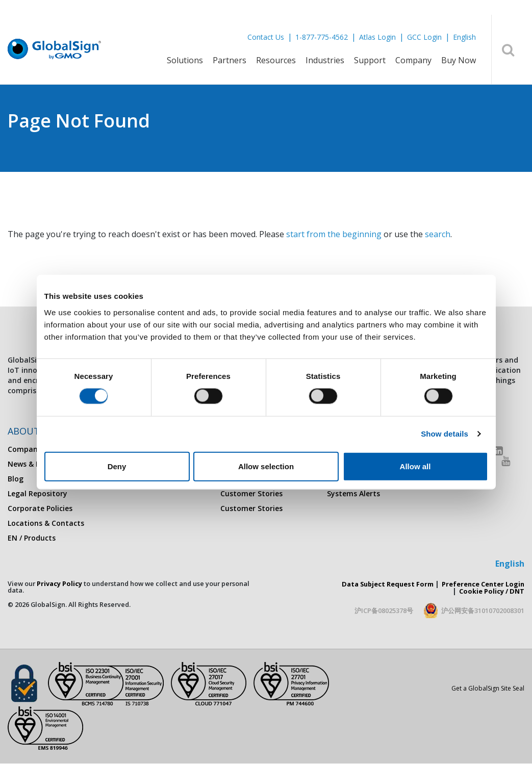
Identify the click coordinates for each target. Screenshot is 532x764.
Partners (230, 60)
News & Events (33, 464)
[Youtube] (506, 461)
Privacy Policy (59, 583)
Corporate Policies (40, 508)
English (464, 37)
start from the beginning (334, 234)
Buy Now (459, 60)
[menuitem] (185, 67)
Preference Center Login (483, 584)
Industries (325, 60)
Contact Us (266, 37)
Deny (117, 466)
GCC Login (424, 37)
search (438, 234)
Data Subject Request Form (388, 584)
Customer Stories (251, 493)
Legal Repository (37, 493)
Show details (445, 434)
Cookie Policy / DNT (492, 591)
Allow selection (266, 466)
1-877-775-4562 (322, 37)
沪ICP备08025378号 (384, 610)
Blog (16, 479)
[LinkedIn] (499, 451)
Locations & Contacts (46, 523)
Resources (276, 60)
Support (370, 60)
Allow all (415, 466)
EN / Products (32, 538)
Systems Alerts (353, 493)
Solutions (185, 60)
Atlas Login (377, 37)
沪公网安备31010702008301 (483, 610)
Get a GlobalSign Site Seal (488, 689)
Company (413, 60)
